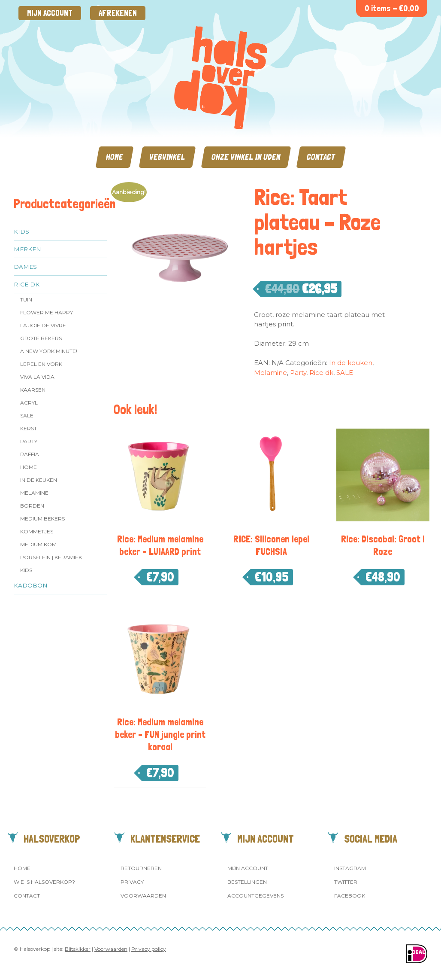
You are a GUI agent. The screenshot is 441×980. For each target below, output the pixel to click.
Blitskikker (78, 949)
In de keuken (39, 480)
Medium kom (38, 544)
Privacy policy (149, 949)
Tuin (26, 300)
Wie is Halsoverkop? (44, 882)
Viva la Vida (37, 377)
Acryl (29, 403)
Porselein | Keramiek (51, 557)
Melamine (34, 493)
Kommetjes (37, 531)
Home (115, 157)
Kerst (29, 428)
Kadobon (31, 585)
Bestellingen (247, 882)
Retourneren (141, 868)
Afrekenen (118, 13)
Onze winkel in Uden (246, 157)
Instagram (350, 868)
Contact (321, 157)
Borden (32, 506)
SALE (27, 415)
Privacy (132, 882)
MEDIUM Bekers (42, 519)
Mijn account (50, 13)
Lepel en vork (41, 364)
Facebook (350, 896)
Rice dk (27, 284)
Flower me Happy (47, 312)
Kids (21, 231)
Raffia (30, 454)
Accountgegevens (255, 896)
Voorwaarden (143, 896)
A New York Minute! (49, 351)
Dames (25, 267)
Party (29, 441)
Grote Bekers (41, 338)
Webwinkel (167, 157)
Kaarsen (33, 390)
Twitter (346, 882)
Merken (27, 249)
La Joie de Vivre (43, 325)
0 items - (392, 8)
